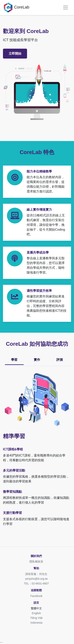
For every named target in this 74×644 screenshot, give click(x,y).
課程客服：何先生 (36, 574)
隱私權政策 (36, 562)
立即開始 (15, 54)
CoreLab (16, 8)
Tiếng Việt (36, 618)
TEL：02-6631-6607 (36, 583)
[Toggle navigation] (66, 8)
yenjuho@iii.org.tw (36, 579)
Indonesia (36, 623)
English (36, 613)
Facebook (36, 596)
